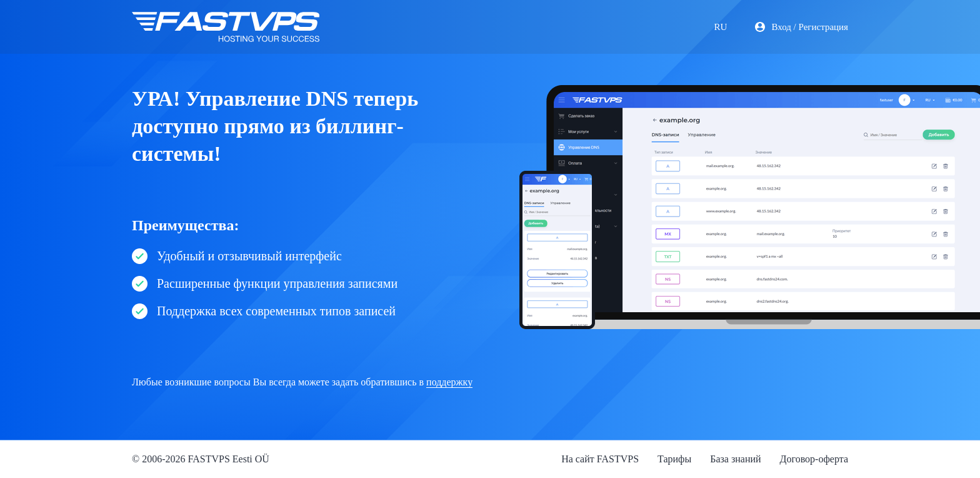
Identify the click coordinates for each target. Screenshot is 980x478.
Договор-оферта (814, 459)
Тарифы (674, 459)
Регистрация (824, 27)
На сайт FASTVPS (600, 459)
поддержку (449, 382)
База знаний (735, 459)
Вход (781, 27)
